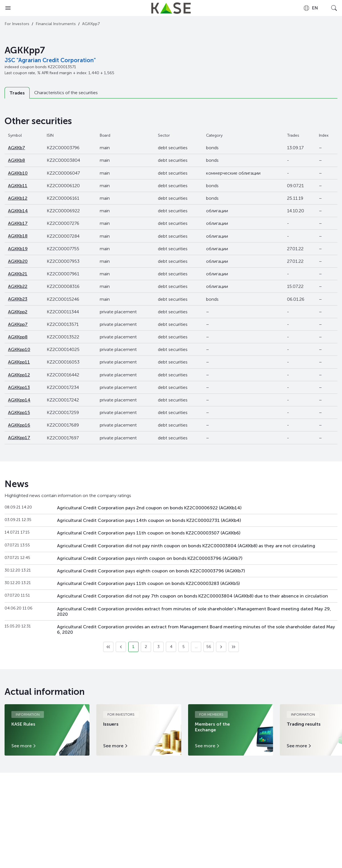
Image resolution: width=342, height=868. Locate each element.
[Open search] (334, 8)
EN (311, 8)
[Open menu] (8, 8)
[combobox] (311, 8)
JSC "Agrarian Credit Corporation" (50, 60)
